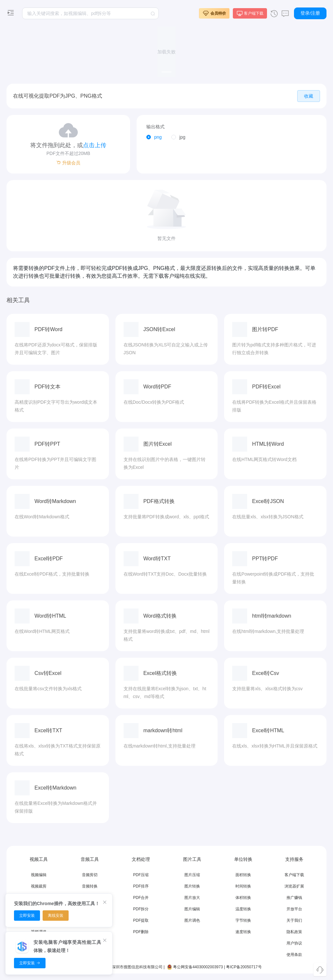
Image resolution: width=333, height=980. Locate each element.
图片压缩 (192, 875)
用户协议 (294, 943)
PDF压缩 (141, 875)
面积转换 (243, 875)
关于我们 (294, 920)
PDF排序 (141, 886)
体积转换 (243, 898)
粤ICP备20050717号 (244, 967)
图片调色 (192, 920)
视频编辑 (39, 875)
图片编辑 (192, 909)
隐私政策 (294, 932)
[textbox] (90, 13)
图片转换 (192, 886)
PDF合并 (141, 898)
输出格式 (155, 127)
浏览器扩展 (294, 886)
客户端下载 (294, 875)
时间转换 (243, 886)
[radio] (154, 137)
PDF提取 (141, 920)
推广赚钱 (294, 898)
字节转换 (243, 920)
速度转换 (243, 932)
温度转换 (243, 909)
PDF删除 (141, 932)
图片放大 (192, 898)
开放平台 (294, 909)
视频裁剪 (39, 886)
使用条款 (294, 955)
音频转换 (90, 886)
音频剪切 (90, 875)
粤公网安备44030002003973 (194, 967)
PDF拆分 (141, 909)
